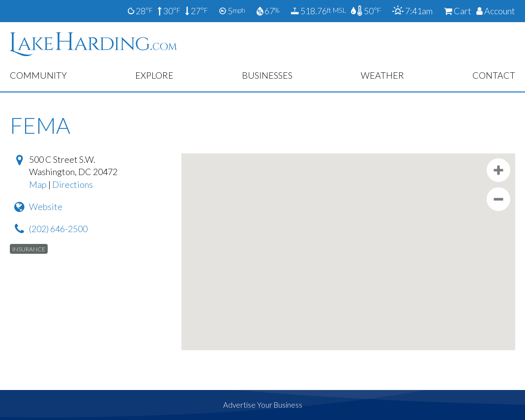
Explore (154, 75)
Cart (458, 11)
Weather (382, 75)
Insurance (29, 249)
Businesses (267, 75)
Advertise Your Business (263, 405)
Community (38, 75)
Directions (73, 184)
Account (496, 11)
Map (38, 184)
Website (46, 207)
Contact (494, 75)
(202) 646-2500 (58, 229)
